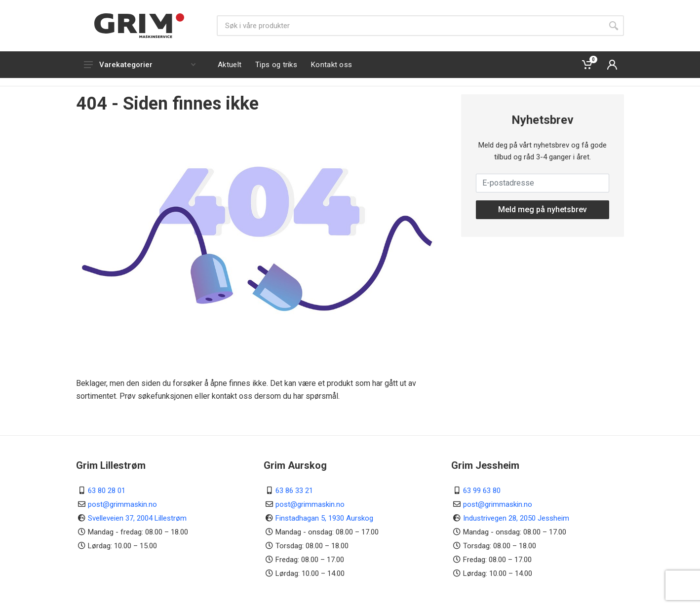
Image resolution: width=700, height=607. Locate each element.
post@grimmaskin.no (122, 504)
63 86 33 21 (294, 491)
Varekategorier (140, 65)
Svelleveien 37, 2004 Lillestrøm (137, 518)
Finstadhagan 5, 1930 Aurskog (324, 518)
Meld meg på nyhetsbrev (543, 209)
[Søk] (410, 26)
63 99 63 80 (482, 491)
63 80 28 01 (107, 491)
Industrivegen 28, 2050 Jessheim (516, 518)
